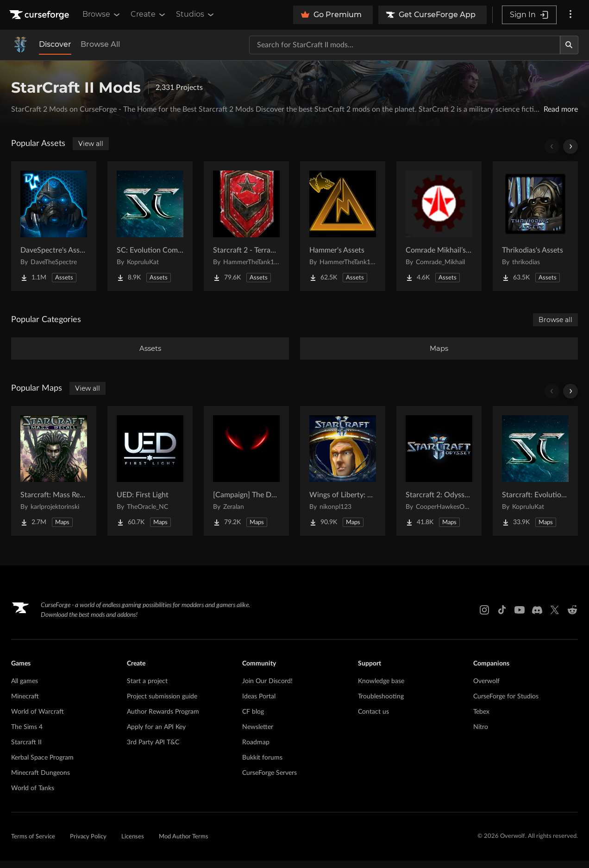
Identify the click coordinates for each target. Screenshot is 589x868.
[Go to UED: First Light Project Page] (150, 478)
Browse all (555, 320)
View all (91, 144)
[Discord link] (537, 617)
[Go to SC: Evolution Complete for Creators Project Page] (150, 226)
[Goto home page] (40, 15)
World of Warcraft (38, 719)
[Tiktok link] (502, 617)
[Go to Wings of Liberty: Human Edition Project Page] (343, 478)
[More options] (570, 15)
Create (149, 14)
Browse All (100, 44)
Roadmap (256, 750)
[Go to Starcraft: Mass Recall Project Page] (54, 478)
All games (25, 689)
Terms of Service (33, 844)
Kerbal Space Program (42, 765)
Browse (102, 14)
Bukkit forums (262, 765)
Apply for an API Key (156, 735)
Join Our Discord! (267, 689)
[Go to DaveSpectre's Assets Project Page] (54, 226)
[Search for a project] (405, 45)
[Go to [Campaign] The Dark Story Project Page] (246, 478)
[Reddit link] (572, 617)
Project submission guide (162, 704)
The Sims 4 (27, 735)
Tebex (481, 719)
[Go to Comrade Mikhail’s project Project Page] (439, 226)
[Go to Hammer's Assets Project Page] (343, 226)
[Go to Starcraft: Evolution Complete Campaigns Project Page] (535, 478)
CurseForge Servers (269, 780)
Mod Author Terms (184, 844)
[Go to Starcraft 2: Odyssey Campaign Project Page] (439, 478)
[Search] (569, 45)
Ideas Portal (259, 704)
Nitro (481, 735)
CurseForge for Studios (506, 704)
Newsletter (258, 735)
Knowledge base (381, 689)
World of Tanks (33, 796)
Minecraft (25, 704)
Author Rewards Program (163, 719)
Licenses (133, 844)
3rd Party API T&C (153, 750)
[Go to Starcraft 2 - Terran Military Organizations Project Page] (246, 226)
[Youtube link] (520, 617)
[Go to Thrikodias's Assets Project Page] (535, 226)
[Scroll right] (570, 146)
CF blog (253, 719)
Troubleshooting (381, 704)
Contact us (373, 719)
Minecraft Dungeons (41, 780)
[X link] (555, 617)
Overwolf (486, 689)
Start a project (147, 689)
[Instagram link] (484, 617)
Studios (196, 14)
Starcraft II (26, 750)
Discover (55, 44)
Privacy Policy (88, 844)
